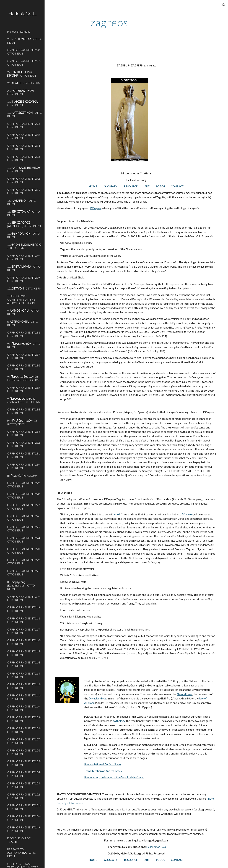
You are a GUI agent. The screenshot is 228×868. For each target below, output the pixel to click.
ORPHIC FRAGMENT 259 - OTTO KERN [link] (24, 719)
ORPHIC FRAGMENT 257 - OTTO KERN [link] (24, 741)
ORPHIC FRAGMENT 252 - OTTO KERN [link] (24, 796)
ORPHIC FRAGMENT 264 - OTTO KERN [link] (24, 664)
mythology (119, 721)
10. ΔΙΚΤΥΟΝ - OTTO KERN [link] (24, 288)
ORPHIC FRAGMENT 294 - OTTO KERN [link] (24, 147)
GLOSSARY (111, 186)
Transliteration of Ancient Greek (103, 771)
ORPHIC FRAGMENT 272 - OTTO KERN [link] (24, 562)
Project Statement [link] (19, 31)
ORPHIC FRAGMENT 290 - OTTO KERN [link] (24, 257)
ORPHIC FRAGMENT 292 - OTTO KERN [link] (24, 180)
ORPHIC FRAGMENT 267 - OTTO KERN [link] (24, 631)
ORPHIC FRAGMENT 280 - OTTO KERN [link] (24, 466)
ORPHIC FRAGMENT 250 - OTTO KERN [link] (24, 818)
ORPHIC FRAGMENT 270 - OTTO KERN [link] (24, 598)
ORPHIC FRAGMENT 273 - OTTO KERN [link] (24, 551)
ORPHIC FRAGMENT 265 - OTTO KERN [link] (24, 653)
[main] (109, 22)
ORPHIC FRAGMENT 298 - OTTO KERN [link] (24, 52)
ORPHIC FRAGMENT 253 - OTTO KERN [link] (24, 785)
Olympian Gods (98, 698)
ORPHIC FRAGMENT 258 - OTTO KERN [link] (24, 730)
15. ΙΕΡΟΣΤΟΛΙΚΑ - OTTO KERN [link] (23, 213)
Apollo (118, 514)
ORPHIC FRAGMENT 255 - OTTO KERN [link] (24, 763)
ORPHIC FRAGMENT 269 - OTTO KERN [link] (24, 609)
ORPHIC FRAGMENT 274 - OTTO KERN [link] (24, 540)
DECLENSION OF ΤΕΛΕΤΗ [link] (19, 840)
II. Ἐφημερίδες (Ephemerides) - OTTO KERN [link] (21, 585)
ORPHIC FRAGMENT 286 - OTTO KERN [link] (24, 367)
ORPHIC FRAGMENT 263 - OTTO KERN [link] (24, 675)
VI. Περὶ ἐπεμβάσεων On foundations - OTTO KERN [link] (23, 378)
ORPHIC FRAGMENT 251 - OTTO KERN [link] (24, 807)
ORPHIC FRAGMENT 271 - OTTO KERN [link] (24, 573)
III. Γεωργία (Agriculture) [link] (22, 475)
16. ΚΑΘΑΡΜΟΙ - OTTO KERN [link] (22, 202)
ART (147, 186)
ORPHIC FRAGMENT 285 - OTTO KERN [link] (24, 389)
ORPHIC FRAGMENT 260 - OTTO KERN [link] (24, 708)
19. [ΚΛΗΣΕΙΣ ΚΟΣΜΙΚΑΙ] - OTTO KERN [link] (24, 103)
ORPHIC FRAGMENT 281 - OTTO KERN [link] (24, 455)
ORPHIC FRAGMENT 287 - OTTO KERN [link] (24, 356)
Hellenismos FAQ (156, 847)
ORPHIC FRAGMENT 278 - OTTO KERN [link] (24, 496)
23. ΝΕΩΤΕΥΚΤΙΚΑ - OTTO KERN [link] (24, 41)
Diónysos (96, 208)
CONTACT (177, 186)
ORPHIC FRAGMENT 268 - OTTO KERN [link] (24, 620)
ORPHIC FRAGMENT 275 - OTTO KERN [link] (24, 529)
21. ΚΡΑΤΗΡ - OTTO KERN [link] (24, 83)
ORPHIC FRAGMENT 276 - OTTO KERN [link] (24, 518)
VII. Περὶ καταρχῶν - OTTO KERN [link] (24, 345)
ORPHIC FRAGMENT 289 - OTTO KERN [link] (24, 279)
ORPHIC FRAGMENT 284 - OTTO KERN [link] (24, 411)
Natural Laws (185, 694)
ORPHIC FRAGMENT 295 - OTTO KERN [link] (24, 136)
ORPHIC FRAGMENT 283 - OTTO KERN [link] (24, 433)
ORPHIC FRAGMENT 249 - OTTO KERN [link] (24, 829)
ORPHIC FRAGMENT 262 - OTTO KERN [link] (24, 686)
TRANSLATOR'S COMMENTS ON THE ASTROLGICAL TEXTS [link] (21, 299)
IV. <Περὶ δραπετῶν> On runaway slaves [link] (22, 422)
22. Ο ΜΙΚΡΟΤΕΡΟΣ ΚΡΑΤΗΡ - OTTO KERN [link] (22, 74)
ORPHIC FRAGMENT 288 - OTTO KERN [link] (24, 334)
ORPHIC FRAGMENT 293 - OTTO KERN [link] (24, 158)
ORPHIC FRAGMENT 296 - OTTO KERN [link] (24, 125)
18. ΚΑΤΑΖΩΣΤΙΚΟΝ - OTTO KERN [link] (25, 114)
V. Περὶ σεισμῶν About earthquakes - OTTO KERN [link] (24, 400)
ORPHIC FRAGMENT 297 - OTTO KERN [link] (24, 63)
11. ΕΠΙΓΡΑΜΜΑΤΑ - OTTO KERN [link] (24, 268)
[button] (224, 5)
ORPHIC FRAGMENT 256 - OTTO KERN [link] (24, 752)
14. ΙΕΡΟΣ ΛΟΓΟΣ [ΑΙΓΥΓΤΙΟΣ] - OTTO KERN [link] (24, 224)
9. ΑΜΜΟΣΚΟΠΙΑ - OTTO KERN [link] (23, 312)
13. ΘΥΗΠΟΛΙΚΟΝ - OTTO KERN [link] (24, 235)
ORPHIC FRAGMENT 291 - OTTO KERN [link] (24, 191)
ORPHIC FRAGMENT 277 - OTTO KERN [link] (24, 507)
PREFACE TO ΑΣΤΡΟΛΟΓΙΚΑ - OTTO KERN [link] (22, 853)
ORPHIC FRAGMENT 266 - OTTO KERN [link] (24, 642)
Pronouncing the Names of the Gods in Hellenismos (114, 777)
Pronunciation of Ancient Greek (103, 764)
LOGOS (160, 186)
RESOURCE (131, 186)
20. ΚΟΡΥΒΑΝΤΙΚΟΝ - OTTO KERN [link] (21, 92)
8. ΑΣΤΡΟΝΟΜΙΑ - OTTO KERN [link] (23, 323)
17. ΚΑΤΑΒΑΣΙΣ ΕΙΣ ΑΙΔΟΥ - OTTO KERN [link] (25, 169)
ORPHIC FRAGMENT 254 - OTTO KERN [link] (24, 774)
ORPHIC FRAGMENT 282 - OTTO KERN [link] (24, 444)
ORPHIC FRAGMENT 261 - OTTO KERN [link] (24, 697)
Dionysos (187, 514)
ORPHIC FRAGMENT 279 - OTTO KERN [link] (24, 485)
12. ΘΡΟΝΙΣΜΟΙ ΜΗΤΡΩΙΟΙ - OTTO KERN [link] (25, 246)
